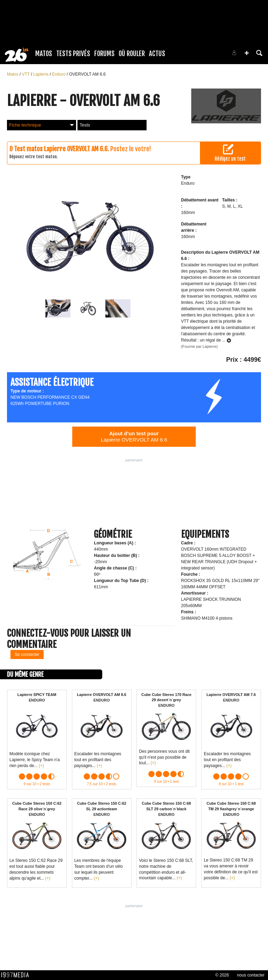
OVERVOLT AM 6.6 (87, 74)
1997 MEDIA (17, 975)
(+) (41, 766)
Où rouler (132, 54)
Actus (157, 54)
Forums (104, 54)
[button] (247, 53)
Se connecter (27, 654)
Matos (44, 54)
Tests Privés (73, 54)
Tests (85, 125)
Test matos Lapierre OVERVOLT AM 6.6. (61, 149)
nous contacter (251, 975)
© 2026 (222, 975)
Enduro (59, 74)
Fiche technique (42, 125)
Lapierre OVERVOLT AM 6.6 (134, 437)
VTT (27, 74)
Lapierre (41, 74)
